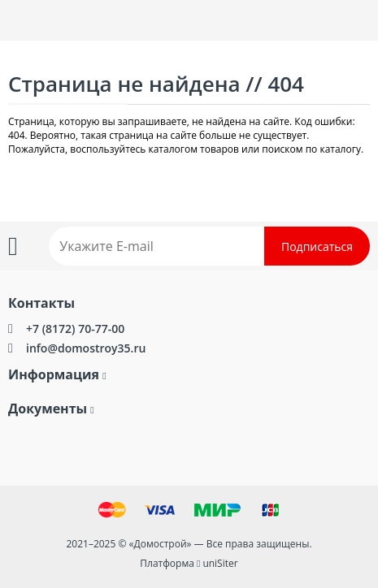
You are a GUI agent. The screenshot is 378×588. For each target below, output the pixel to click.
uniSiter (220, 563)
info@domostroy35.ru (86, 348)
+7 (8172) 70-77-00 (75, 329)
